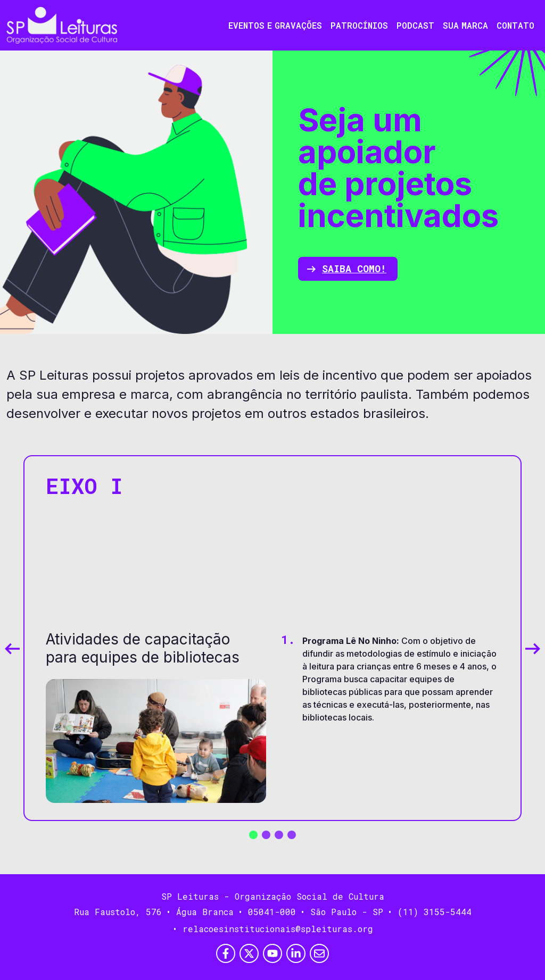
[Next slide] (533, 649)
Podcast (415, 25)
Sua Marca (465, 25)
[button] (253, 835)
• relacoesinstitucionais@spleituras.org (273, 929)
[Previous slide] (12, 649)
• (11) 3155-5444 (430, 912)
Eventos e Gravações (275, 25)
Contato (515, 25)
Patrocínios (359, 25)
